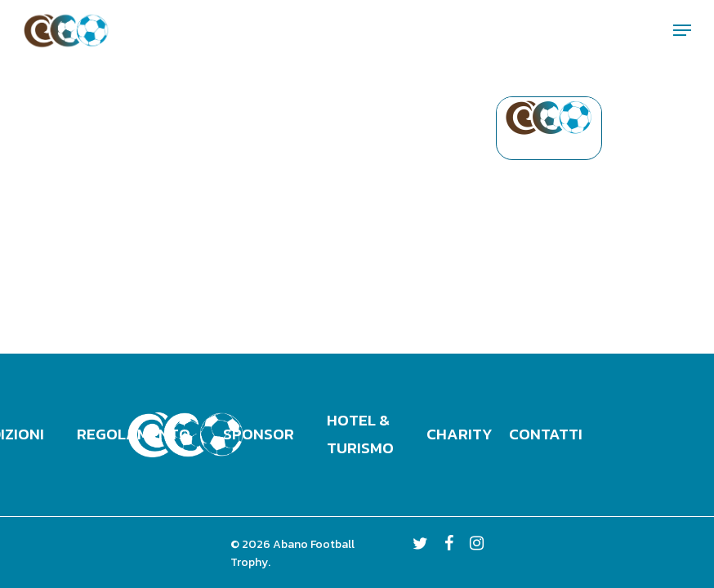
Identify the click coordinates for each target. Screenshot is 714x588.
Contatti (546, 434)
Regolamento (134, 434)
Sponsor (259, 434)
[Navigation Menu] (682, 30)
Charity (460, 434)
